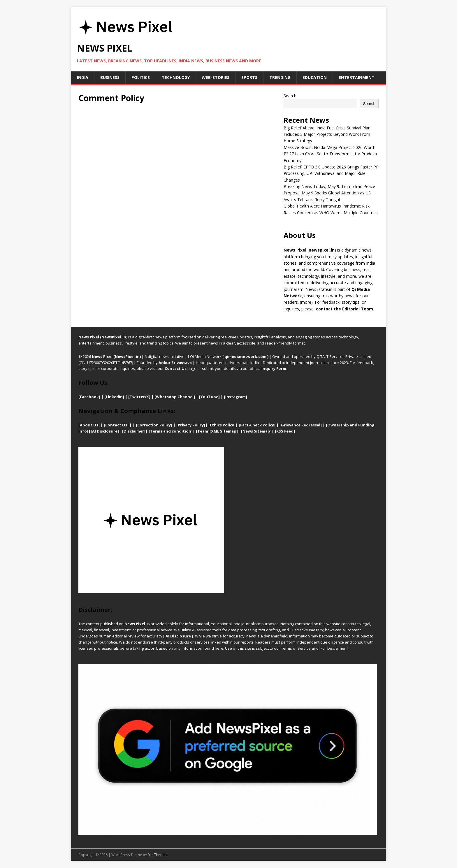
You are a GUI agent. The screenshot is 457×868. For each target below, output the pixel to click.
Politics (141, 77)
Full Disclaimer (333, 648)
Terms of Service (296, 648)
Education (315, 77)
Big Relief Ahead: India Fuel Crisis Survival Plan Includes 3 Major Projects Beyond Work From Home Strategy (327, 134)
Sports (249, 77)
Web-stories (216, 77)
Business (110, 77)
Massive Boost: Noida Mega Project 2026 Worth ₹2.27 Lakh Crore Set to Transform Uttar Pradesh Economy (330, 154)
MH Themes (158, 855)
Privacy (185, 425)
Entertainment (357, 77)
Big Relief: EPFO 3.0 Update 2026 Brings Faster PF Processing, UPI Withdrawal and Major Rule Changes (331, 173)
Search (290, 96)
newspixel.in (322, 250)
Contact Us (176, 368)
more (306, 302)
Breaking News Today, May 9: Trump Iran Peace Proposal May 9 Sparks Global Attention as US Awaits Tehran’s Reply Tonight (329, 193)
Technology (176, 77)
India (83, 77)
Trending (280, 77)
